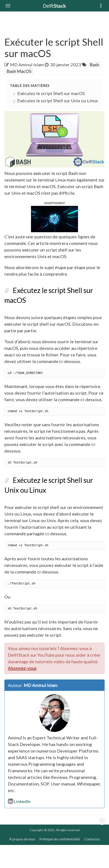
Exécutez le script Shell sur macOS (51, 93)
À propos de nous (22, 862)
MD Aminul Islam (27, 65)
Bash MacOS (19, 71)
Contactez (92, 862)
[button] (54, 230)
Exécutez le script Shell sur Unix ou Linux (58, 101)
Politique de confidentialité (60, 862)
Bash (94, 65)
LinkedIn (19, 824)
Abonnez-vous (22, 691)
